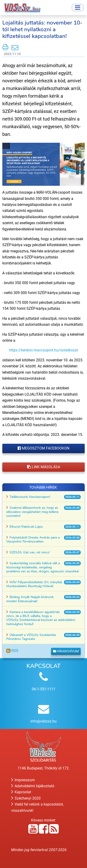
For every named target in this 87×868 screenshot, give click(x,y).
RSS (12, 651)
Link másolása (44, 467)
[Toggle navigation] (78, 8)
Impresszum (23, 780)
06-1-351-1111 (44, 689)
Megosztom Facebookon (43, 448)
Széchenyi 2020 (26, 798)
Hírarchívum (66, 651)
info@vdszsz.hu (43, 721)
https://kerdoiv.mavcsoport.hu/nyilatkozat (43, 350)
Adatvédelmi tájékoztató (33, 786)
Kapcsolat (21, 792)
